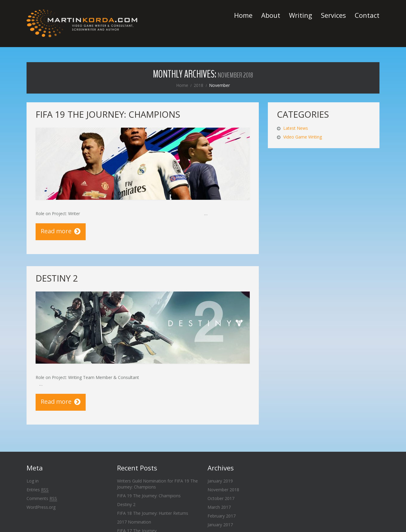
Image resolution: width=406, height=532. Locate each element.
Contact (367, 15)
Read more (56, 231)
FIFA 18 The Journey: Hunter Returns (153, 513)
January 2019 (220, 481)
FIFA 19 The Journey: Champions (108, 114)
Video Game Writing (303, 137)
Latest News (296, 128)
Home (243, 15)
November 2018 (223, 490)
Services (333, 15)
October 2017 (221, 498)
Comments (42, 499)
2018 (198, 85)
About (271, 15)
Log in (33, 481)
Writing (301, 15)
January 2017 (220, 525)
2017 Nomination (134, 522)
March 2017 (219, 507)
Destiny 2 (57, 278)
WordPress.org (41, 507)
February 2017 (222, 516)
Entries (38, 490)
